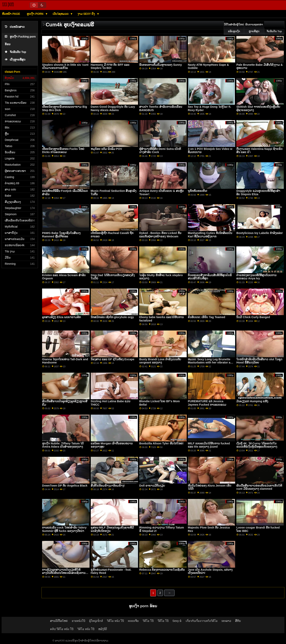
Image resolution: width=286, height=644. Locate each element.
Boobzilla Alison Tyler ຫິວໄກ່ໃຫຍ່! (161, 443)
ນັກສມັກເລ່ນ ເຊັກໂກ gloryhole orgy (112, 317)
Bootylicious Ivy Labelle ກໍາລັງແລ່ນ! (259, 233)
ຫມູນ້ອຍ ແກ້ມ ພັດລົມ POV (106, 149)
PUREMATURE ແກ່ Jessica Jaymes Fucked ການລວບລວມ (207, 403)
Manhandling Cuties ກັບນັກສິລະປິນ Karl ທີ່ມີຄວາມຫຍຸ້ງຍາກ (210, 235)
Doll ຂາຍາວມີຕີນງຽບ (152, 486)
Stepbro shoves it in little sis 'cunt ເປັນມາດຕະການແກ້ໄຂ (65, 66)
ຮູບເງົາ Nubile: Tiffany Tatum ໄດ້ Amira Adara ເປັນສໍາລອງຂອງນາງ (63, 445)
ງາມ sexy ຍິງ (87, 14)
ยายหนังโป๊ (78, 621)
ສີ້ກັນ (238, 621)
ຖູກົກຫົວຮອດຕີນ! (198, 191)
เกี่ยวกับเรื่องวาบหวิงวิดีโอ (202, 621)
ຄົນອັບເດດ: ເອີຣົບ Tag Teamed (207, 317)
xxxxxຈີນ (133, 621)
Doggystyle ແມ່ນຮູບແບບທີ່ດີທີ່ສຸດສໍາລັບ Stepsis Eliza (258, 193)
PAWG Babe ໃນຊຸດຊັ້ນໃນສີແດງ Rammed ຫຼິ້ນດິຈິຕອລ (61, 235)
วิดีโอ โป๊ (148, 621)
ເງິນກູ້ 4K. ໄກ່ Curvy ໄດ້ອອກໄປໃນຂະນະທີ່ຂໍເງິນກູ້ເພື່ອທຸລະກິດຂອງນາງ (257, 445)
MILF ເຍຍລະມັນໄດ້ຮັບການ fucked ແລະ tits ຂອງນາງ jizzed (209, 445)
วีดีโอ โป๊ (163, 621)
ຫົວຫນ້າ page (11, 14)
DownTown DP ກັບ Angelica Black (65, 486)
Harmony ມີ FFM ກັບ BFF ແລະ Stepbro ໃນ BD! (110, 66)
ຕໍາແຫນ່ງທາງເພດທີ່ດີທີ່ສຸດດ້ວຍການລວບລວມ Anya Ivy (256, 277)
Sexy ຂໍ (177, 621)
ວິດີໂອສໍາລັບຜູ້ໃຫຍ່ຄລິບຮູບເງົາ (234, 28)
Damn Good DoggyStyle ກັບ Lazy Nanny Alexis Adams (113, 108)
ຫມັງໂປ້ (103, 629)
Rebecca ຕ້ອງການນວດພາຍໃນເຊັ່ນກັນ (162, 570)
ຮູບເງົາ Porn (35, 14)
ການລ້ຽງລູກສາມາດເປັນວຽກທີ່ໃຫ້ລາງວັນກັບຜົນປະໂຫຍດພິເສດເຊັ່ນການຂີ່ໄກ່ (65, 573)
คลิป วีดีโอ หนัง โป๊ (62, 629)
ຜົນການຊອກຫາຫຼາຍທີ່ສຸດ (254, 28)
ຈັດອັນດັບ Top (15, 52)
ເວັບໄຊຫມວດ (61, 14)
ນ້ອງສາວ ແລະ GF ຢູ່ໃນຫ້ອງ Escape (113, 359)
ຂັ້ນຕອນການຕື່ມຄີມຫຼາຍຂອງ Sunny (161, 65)
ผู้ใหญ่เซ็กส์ (96, 621)
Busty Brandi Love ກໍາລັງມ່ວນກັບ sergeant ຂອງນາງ (160, 361)
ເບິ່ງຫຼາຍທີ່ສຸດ (15, 60)
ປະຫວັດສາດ (15, 27)
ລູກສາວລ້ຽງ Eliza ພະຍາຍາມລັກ (61, 317)
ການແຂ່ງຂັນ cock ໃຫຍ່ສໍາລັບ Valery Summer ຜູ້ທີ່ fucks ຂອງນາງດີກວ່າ (64, 529)
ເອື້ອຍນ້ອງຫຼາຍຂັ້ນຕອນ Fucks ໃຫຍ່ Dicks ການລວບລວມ (63, 151)
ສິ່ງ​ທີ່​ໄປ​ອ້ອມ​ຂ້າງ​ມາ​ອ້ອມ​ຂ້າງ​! (108, 486)
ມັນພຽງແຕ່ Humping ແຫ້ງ (252, 401)
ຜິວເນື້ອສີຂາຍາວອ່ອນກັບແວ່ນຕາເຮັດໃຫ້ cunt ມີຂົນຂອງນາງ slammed (259, 487)
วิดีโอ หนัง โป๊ (115, 621)
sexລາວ (226, 621)
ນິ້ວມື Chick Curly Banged (253, 317)
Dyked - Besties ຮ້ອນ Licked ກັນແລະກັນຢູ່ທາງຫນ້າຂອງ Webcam (160, 235)
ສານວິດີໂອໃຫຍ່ (59, 621)
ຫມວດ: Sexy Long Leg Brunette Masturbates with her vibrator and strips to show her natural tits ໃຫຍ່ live (211, 364)
